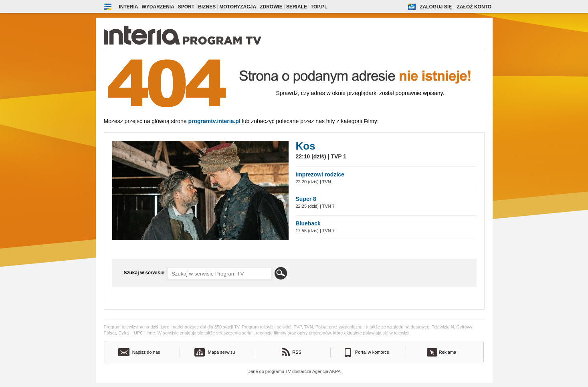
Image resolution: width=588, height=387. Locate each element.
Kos (306, 146)
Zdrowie (271, 7)
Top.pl (319, 7)
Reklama (448, 352)
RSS (297, 352)
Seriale (297, 7)
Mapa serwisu (222, 352)
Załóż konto (474, 7)
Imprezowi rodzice (320, 174)
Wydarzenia (158, 7)
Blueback (308, 223)
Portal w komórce (372, 352)
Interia (129, 7)
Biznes (207, 7)
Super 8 (306, 199)
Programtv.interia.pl (214, 121)
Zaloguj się (436, 7)
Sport (186, 7)
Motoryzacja (238, 7)
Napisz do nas (146, 352)
